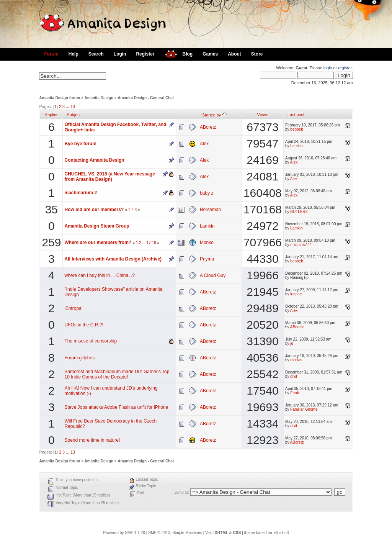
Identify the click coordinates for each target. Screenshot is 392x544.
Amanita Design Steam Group (97, 226)
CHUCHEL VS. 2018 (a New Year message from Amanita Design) (109, 177)
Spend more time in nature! (92, 440)
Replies (51, 115)
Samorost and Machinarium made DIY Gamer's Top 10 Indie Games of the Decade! (117, 374)
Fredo (295, 393)
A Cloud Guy (213, 275)
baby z (207, 193)
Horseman (210, 210)
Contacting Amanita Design (94, 160)
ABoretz (208, 127)
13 (73, 107)
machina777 (301, 245)
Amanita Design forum (60, 98)
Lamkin (296, 146)
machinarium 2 (81, 193)
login (328, 68)
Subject (73, 115)
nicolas (296, 360)
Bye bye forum (80, 144)
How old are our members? (94, 210)
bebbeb (296, 129)
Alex (204, 144)
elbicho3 (281, 533)
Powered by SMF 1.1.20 (124, 533)
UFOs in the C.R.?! (84, 325)
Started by (214, 115)
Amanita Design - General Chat (146, 98)
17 (149, 243)
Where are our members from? (98, 243)
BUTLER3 (299, 212)
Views (263, 115)
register (345, 68)
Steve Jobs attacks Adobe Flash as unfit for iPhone (116, 407)
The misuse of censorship (91, 341)
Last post (296, 115)
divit (294, 376)
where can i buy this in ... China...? (99, 275)
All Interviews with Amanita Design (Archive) (113, 259)
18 (154, 243)
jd (292, 343)
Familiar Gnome (304, 409)
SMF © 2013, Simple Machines (175, 533)
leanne (296, 294)
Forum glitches (79, 358)
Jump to (181, 492)
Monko (207, 243)
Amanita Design (99, 98)
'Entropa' (73, 308)
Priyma (207, 259)
